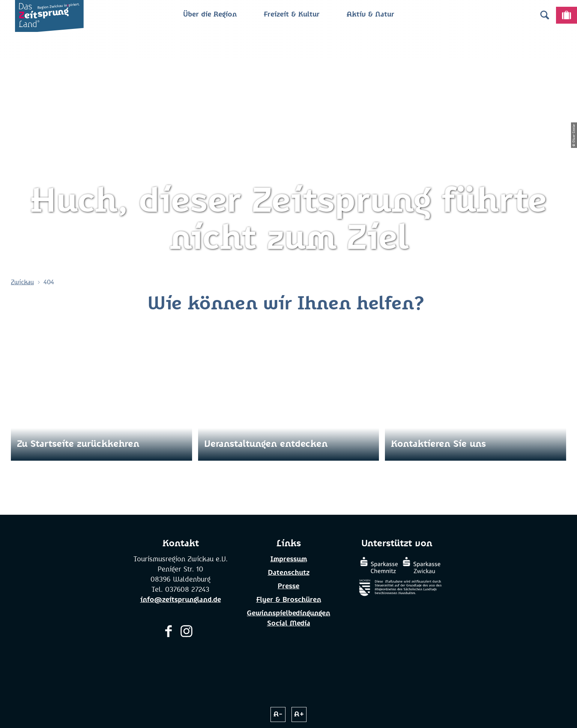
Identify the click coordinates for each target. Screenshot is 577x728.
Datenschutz (289, 573)
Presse (288, 586)
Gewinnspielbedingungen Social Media (288, 619)
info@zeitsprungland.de (181, 600)
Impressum (289, 559)
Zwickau (22, 282)
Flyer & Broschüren (289, 600)
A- (278, 714)
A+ (299, 714)
